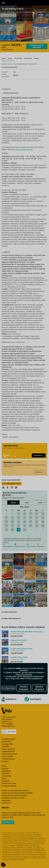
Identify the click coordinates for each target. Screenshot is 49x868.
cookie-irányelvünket (24, 674)
